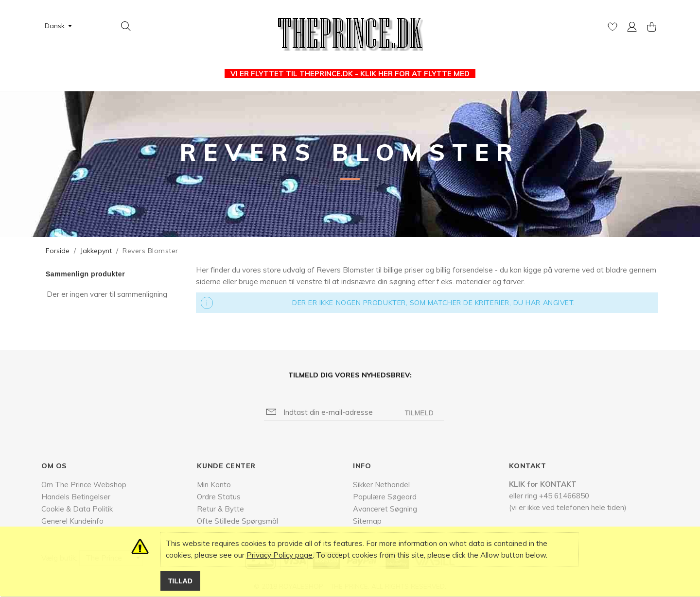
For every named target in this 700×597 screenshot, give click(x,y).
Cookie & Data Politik (77, 509)
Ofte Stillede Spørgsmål (237, 521)
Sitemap (367, 521)
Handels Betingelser (76, 497)
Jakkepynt (96, 251)
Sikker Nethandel (381, 485)
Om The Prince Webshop (84, 485)
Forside (58, 251)
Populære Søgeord (385, 497)
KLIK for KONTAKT (543, 484)
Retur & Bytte (220, 509)
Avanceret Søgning (385, 509)
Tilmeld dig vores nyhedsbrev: (350, 375)
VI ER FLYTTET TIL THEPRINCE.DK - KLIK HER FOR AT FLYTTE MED (350, 74)
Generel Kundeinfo (72, 521)
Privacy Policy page (280, 555)
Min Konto (214, 485)
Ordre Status (219, 497)
